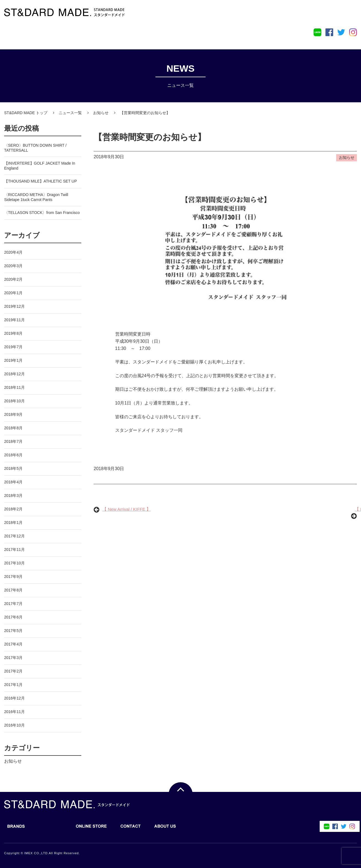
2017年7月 (13, 603)
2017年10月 (14, 562)
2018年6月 (13, 454)
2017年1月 (13, 684)
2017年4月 (13, 644)
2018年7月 (13, 441)
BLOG (47, 34)
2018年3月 (13, 495)
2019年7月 (13, 346)
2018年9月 (13, 414)
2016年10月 (14, 725)
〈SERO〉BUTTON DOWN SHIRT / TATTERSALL (35, 147)
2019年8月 (13, 333)
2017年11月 (14, 549)
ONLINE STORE (89, 34)
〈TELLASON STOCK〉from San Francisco (42, 212)
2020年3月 (13, 265)
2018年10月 (14, 400)
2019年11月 (14, 319)
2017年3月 (13, 657)
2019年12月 (14, 306)
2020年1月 (13, 292)
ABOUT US (162, 34)
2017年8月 (13, 590)
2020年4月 (13, 252)
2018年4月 (13, 481)
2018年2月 (13, 508)
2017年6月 (13, 617)
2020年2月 (13, 279)
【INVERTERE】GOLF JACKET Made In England (40, 165)
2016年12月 (14, 698)
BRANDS (13, 34)
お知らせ (13, 761)
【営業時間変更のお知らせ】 (152, 137)
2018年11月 (14, 387)
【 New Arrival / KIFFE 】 (127, 510)
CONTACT (128, 34)
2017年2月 (13, 671)
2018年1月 (13, 522)
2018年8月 (13, 427)
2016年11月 (14, 711)
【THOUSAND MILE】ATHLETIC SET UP (41, 181)
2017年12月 (14, 535)
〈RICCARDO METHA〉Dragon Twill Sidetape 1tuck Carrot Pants (36, 197)
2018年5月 (13, 468)
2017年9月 (13, 576)
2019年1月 (13, 360)
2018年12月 (14, 373)
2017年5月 (13, 630)
